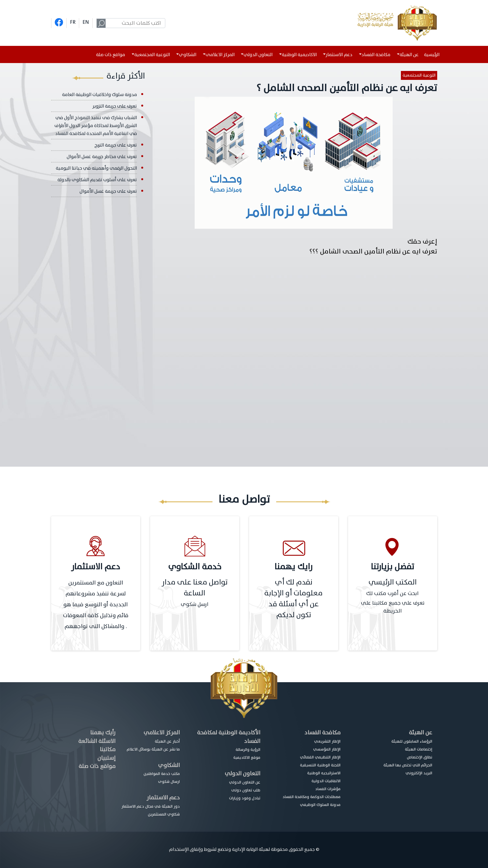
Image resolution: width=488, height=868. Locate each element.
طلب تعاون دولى (246, 790)
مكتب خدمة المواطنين (162, 774)
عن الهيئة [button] (409, 55)
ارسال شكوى (169, 782)
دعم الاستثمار (163, 798)
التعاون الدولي (243, 773)
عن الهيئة (421, 733)
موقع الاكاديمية (247, 757)
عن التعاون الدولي (245, 782)
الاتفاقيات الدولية (326, 781)
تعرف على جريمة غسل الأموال (108, 191)
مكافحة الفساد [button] (376, 55)
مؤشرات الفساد (328, 789)
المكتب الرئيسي (393, 582)
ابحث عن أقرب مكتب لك (392, 593)
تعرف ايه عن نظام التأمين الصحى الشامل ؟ (347, 88)
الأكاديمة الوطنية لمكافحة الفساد (229, 737)
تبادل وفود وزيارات (245, 798)
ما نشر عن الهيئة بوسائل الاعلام (153, 749)
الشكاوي (169, 765)
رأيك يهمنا (103, 733)
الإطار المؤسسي (327, 749)
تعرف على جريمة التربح (116, 145)
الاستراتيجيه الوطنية (324, 773)
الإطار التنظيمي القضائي (320, 757)
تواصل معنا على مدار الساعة (195, 588)
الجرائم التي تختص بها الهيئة (408, 765)
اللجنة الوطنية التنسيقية (320, 765)
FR (73, 22)
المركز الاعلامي (162, 733)
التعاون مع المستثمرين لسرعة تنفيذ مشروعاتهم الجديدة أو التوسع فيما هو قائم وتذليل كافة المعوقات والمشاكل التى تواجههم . (96, 604)
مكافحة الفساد (323, 733)
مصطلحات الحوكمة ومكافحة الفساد (311, 797)
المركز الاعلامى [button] (220, 55)
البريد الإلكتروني (419, 773)
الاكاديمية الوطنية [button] (299, 55)
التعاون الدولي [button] (258, 55)
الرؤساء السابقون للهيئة (412, 741)
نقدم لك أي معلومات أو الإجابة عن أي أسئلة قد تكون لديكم (293, 599)
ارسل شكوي (195, 604)
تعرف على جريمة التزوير (115, 106)
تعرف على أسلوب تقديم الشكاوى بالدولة (97, 180)
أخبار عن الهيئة (167, 741)
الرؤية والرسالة (248, 750)
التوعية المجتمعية (419, 75)
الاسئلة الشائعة (97, 741)
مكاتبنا (108, 749)
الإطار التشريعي (327, 741)
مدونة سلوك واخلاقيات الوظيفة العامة (99, 95)
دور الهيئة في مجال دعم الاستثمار (151, 806)
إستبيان (106, 758)
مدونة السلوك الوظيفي (320, 805)
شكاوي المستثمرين (164, 814)
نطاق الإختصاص (420, 757)
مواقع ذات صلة (111, 55)
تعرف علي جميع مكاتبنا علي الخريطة (393, 607)
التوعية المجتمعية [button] (152, 55)
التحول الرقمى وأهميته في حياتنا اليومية (96, 168)
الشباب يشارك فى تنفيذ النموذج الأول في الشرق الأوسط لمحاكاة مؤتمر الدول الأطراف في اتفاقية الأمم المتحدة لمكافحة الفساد (96, 126)
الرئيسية (433, 55)
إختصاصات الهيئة (419, 749)
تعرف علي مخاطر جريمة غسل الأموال (102, 157)
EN (86, 22)
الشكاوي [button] (188, 55)
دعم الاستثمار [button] (339, 55)
